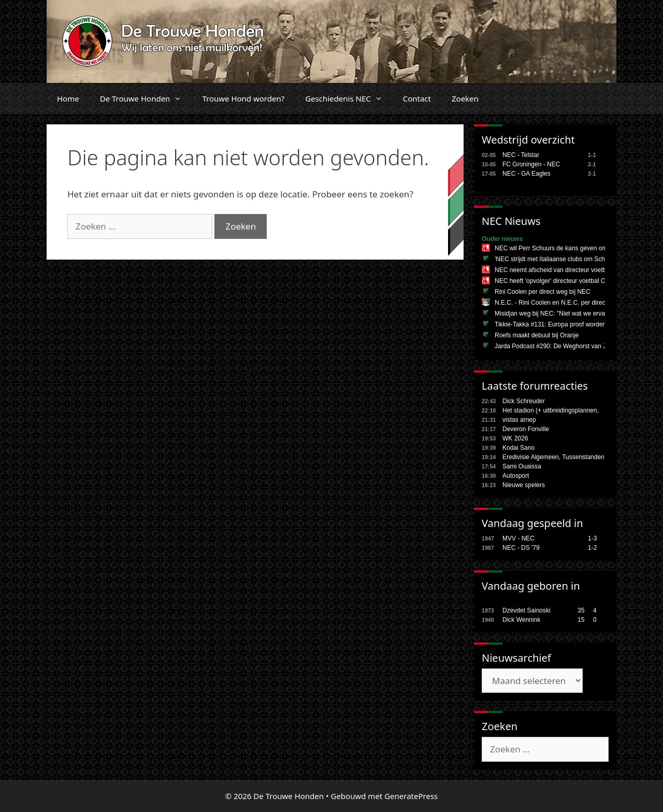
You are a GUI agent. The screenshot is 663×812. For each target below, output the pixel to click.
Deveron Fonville (526, 429)
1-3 (592, 538)
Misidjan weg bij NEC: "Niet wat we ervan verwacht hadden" (577, 314)
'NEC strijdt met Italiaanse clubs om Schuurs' (557, 259)
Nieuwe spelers (524, 485)
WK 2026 (515, 438)
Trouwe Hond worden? (243, 98)
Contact (417, 98)
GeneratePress (411, 796)
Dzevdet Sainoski (527, 610)
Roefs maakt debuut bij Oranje (537, 335)
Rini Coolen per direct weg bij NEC (543, 292)
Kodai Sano (518, 448)
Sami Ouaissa (522, 466)
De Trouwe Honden (146, 98)
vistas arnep (519, 420)
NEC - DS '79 (521, 548)
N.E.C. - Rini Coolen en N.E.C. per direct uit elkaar (564, 303)
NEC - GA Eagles (527, 174)
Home (68, 98)
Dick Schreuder (524, 401)
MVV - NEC (518, 538)
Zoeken (465, 98)
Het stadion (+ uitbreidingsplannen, (551, 410)
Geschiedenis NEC (349, 98)
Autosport (516, 476)
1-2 (592, 548)
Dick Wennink (521, 620)
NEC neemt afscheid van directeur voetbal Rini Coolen (570, 270)
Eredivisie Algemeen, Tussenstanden (553, 457)
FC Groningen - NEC (531, 164)
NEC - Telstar (521, 155)
